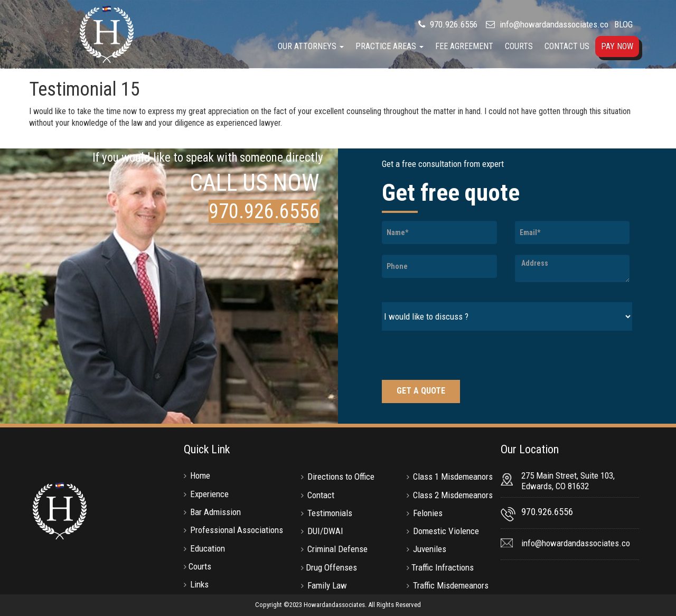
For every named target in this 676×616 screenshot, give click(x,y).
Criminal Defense (337, 549)
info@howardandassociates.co (554, 24)
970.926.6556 (453, 24)
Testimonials (330, 513)
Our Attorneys (311, 46)
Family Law (327, 585)
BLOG (623, 24)
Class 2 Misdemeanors (453, 495)
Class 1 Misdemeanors (453, 477)
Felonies (428, 513)
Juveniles (430, 549)
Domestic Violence (446, 531)
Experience (209, 494)
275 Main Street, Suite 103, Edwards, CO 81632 (568, 481)
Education (208, 548)
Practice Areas (389, 46)
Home (200, 475)
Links (199, 584)
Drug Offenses (331, 567)
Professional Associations (237, 530)
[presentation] (462, 357)
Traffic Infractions (443, 567)
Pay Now (617, 46)
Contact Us (567, 46)
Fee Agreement (464, 46)
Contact (321, 495)
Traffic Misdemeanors (451, 585)
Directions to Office (341, 477)
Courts (519, 46)
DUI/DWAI (325, 531)
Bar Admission (215, 512)
